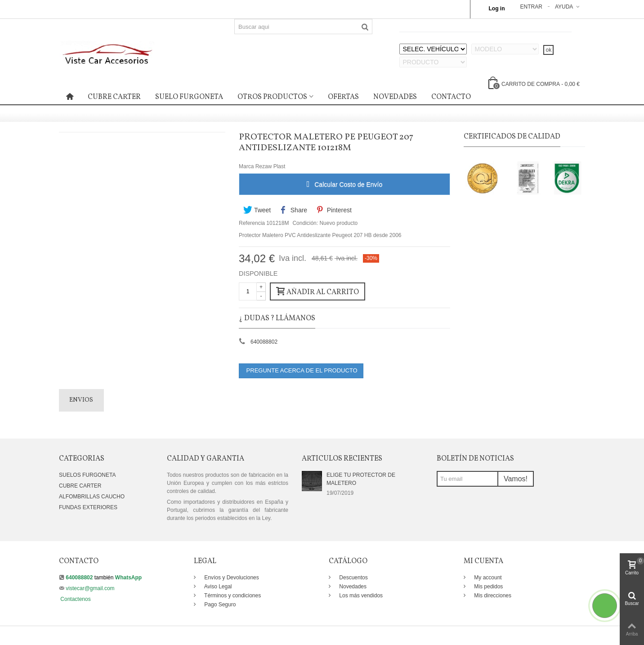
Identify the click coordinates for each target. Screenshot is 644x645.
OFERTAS (343, 97)
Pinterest (333, 210)
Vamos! (516, 479)
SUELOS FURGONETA (87, 475)
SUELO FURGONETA (189, 97)
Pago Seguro (219, 605)
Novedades (352, 587)
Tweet (257, 210)
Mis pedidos (488, 587)
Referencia (252, 223)
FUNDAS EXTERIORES (88, 507)
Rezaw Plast (271, 166)
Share (294, 210)
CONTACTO (451, 97)
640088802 (264, 342)
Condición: (305, 223)
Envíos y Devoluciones (231, 578)
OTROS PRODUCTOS (272, 97)
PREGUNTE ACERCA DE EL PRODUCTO (301, 370)
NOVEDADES (395, 97)
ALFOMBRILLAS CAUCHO (92, 497)
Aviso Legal (217, 587)
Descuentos (353, 578)
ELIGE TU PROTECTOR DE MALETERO (361, 479)
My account (487, 578)
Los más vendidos (360, 596)
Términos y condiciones (232, 596)
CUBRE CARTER (114, 97)
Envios (81, 400)
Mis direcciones (492, 596)
